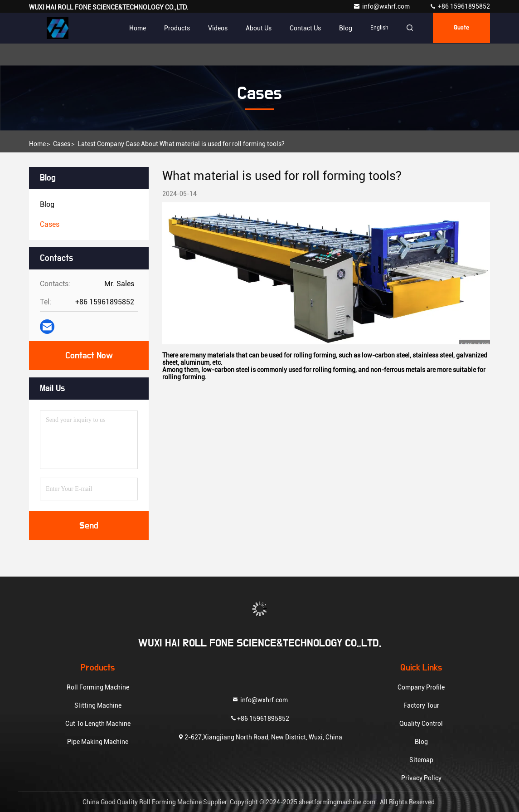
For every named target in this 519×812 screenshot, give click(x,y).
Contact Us (303, 28)
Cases (62, 144)
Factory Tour (421, 705)
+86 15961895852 (460, 6)
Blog (421, 742)
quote (461, 28)
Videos (215, 28)
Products (174, 28)
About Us (256, 28)
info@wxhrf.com (382, 6)
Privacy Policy (421, 778)
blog (343, 28)
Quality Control (421, 724)
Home (135, 28)
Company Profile (421, 687)
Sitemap (421, 760)
